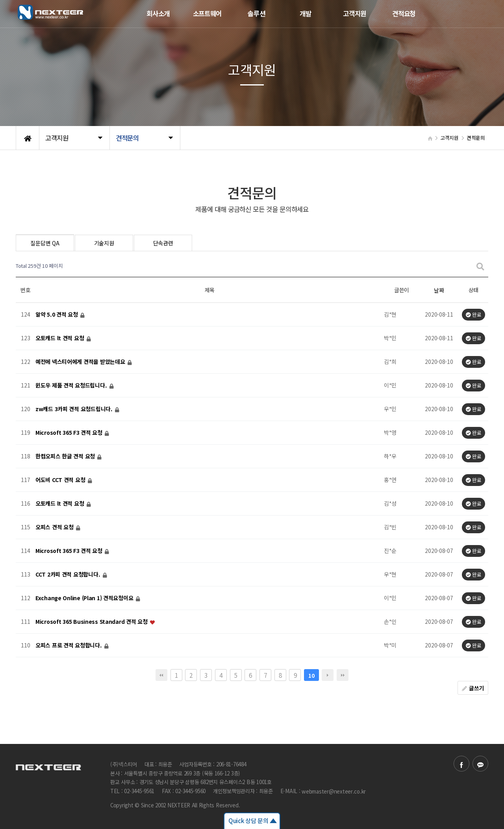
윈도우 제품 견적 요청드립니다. (72, 386)
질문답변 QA (45, 243)
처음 (161, 675)
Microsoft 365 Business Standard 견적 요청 (92, 622)
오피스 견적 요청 (55, 527)
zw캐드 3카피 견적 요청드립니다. (75, 409)
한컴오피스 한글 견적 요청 (66, 456)
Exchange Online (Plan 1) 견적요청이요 (85, 598)
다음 (328, 675)
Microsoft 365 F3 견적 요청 (70, 433)
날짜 (439, 290)
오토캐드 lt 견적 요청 (60, 338)
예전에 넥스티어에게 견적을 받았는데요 (81, 362)
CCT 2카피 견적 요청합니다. (69, 575)
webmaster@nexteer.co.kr (334, 791)
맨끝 (343, 675)
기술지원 (104, 243)
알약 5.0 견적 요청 (57, 315)
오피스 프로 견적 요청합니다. (69, 645)
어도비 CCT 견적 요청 (61, 480)
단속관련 (163, 243)
